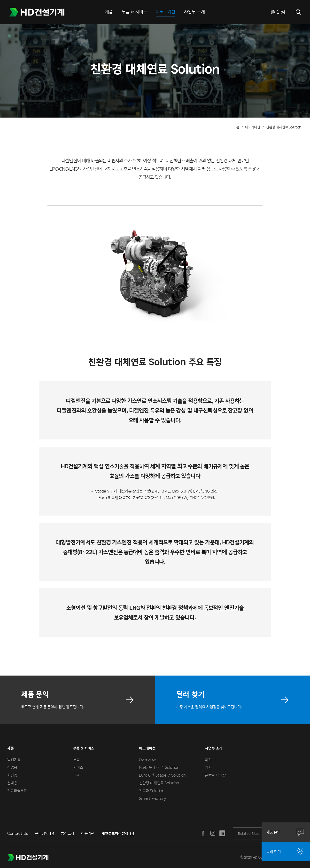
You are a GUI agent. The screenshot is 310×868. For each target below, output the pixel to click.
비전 (208, 760)
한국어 (281, 12)
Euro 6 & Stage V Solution (162, 775)
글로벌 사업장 (215, 775)
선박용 (12, 783)
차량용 (12, 775)
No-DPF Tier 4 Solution (159, 767)
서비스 (78, 767)
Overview (147, 760)
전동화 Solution (152, 791)
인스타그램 (213, 833)
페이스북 (203, 833)
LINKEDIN (222, 833)
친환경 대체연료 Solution (159, 783)
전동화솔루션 (17, 791)
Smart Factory (153, 798)
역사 (208, 767)
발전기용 (14, 760)
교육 (76, 775)
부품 (76, 760)
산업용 (12, 767)
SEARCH (298, 12)
